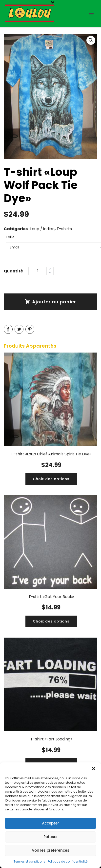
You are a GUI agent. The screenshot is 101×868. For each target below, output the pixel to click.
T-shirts (64, 229)
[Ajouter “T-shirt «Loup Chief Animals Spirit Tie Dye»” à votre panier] (51, 479)
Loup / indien (42, 229)
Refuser (51, 837)
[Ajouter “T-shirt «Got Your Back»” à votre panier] (51, 621)
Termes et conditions (29, 861)
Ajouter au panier (51, 302)
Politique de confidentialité (68, 861)
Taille (10, 237)
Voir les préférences (51, 850)
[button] (94, 769)
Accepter (50, 823)
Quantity (13, 270)
